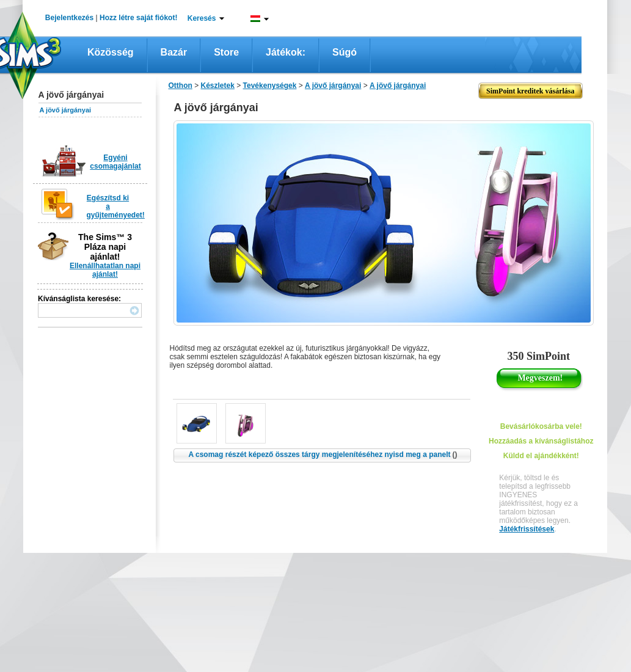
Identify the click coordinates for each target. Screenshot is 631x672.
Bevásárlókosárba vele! (541, 426)
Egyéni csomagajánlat (115, 162)
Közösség (111, 52)
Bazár (174, 52)
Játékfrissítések (527, 529)
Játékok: (286, 52)
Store (226, 52)
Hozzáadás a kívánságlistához (541, 441)
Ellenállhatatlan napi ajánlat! (105, 270)
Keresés (202, 18)
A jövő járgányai (66, 110)
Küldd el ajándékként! (541, 456)
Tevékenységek (270, 86)
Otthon (181, 86)
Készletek (218, 86)
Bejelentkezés (69, 18)
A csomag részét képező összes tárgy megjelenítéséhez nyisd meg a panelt (323, 455)
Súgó (345, 52)
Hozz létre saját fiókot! (138, 18)
